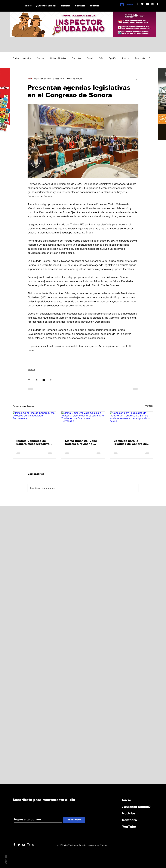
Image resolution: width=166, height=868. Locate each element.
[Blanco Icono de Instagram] (153, 4)
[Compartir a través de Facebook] (29, 380)
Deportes (76, 58)
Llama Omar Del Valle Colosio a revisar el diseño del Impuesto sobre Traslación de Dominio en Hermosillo (82, 442)
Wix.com (104, 845)
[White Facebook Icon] (14, 845)
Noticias (129, 813)
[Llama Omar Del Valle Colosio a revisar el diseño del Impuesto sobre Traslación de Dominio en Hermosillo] (83, 424)
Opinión (112, 58)
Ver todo (149, 406)
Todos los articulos (22, 58)
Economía (140, 58)
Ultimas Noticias (58, 58)
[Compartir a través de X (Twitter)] (36, 380)
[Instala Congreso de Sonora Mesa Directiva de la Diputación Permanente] (34, 424)
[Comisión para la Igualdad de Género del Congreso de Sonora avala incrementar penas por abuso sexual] (132, 424)
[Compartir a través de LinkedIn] (44, 380)
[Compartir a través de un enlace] (51, 380)
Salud (90, 58)
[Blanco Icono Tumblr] (158, 4)
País (101, 58)
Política (126, 58)
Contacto (129, 820)
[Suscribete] (74, 820)
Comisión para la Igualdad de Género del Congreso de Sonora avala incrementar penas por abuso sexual (131, 442)
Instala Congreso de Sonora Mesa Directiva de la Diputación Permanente (33, 442)
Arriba (6, 860)
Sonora (41, 58)
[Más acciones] (137, 79)
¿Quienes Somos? (136, 807)
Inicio (127, 800)
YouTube (129, 827)
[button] (150, 58)
